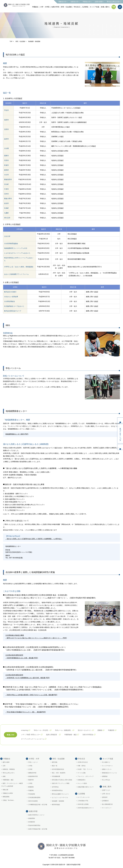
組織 (4, 776)
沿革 (4, 766)
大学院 (30, 783)
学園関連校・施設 (71, 735)
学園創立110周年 (8, 793)
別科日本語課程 (33, 801)
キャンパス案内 (82, 783)
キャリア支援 (94, 7)
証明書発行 (105, 801)
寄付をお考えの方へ (114, 2)
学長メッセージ (33, 762)
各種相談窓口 (81, 780)
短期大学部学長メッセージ (36, 815)
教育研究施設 (56, 805)
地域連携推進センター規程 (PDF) (17, 434)
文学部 (30, 769)
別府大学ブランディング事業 (61, 783)
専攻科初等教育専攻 (34, 825)
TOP (11, 41)
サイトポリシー (107, 808)
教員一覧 (55, 766)
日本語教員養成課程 (34, 797)
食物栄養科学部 (33, 776)
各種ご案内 (105, 7)
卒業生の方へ (87, 2)
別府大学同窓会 (88, 735)
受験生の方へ (63, 2)
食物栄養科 (32, 818)
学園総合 (35, 7)
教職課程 (31, 787)
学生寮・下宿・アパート (85, 769)
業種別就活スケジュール (109, 773)
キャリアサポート (107, 766)
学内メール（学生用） (42, 730)
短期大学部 (55, 7)
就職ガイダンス (107, 769)
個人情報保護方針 (107, 804)
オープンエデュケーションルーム (33, 739)
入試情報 (85, 7)
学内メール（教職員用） (64, 730)
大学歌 (30, 766)
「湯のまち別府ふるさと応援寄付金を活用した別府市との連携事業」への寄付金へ (34, 539)
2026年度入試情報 (83, 804)
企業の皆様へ (99, 2)
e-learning (25, 730)
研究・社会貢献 (66, 7)
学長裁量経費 (56, 776)
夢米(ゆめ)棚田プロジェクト (60, 794)
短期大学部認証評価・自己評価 (38, 829)
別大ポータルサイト (85, 730)
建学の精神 (6, 762)
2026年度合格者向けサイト (86, 808)
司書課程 (31, 790)
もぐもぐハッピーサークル (60, 797)
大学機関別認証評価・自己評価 (38, 805)
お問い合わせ (106, 794)
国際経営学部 (32, 773)
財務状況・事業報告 (9, 769)
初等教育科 (32, 822)
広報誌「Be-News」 (9, 800)
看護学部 (31, 780)
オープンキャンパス (120, 434)
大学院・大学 (34, 759)
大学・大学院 (45, 7)
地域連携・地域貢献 (58, 801)
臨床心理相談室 (52, 735)
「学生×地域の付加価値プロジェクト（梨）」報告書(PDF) (26, 712)
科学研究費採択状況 (58, 769)
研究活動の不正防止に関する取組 (62, 780)
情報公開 (5, 790)
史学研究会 (55, 787)
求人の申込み (106, 780)
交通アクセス (106, 790)
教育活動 (55, 762)
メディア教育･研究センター (31, 735)
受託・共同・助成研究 (59, 773)
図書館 (100, 730)
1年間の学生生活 (83, 762)
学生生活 (77, 7)
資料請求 (120, 420)
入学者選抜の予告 (83, 801)
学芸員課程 (32, 794)
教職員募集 (6, 797)
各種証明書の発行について (86, 787)
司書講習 (111, 730)
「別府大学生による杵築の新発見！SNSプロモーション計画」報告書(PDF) (31, 695)
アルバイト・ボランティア (86, 776)
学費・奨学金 (81, 766)
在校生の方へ (75, 2)
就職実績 (105, 776)
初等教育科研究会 (57, 790)
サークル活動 (81, 773)
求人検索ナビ (106, 762)
